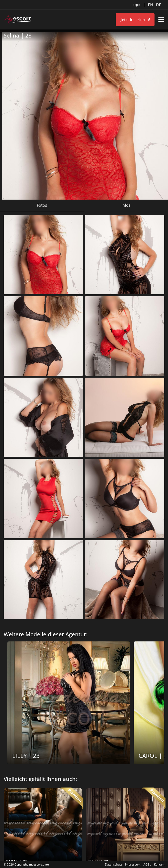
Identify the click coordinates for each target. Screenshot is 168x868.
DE (159, 5)
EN (151, 5)
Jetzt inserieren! (135, 20)
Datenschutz (114, 864)
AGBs (147, 864)
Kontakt (159, 864)
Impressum (133, 864)
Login (136, 5)
